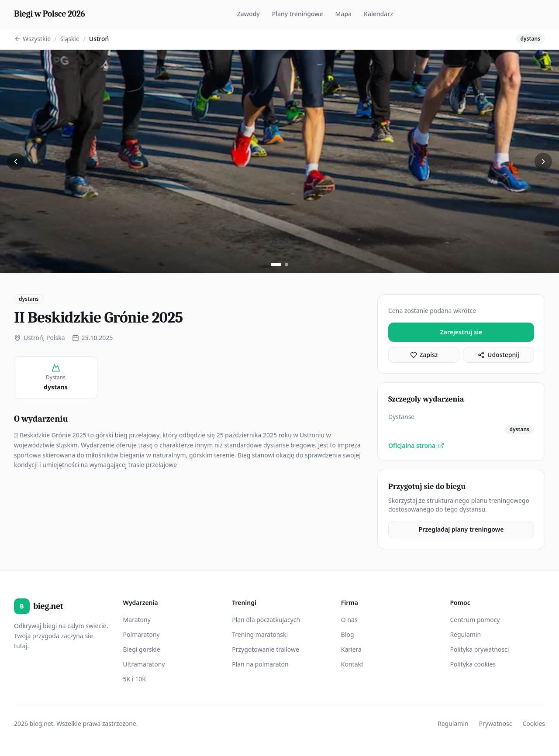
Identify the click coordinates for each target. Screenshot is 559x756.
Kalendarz (378, 14)
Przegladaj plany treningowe (461, 529)
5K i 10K (135, 679)
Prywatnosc (496, 723)
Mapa (344, 14)
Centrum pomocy (475, 620)
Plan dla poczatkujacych (266, 620)
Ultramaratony (144, 664)
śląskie (70, 39)
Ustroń (99, 39)
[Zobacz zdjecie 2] (286, 265)
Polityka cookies (473, 664)
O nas (349, 620)
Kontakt (352, 664)
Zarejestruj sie (461, 332)
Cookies (534, 723)
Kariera (351, 649)
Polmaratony (141, 634)
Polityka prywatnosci (479, 649)
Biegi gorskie (142, 649)
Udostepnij (499, 355)
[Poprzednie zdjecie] (16, 162)
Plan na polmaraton (260, 664)
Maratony (137, 620)
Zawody (248, 14)
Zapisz (424, 355)
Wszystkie (32, 39)
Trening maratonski (260, 634)
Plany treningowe (298, 14)
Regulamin (465, 634)
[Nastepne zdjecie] (543, 162)
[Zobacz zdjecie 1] (276, 265)
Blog (348, 634)
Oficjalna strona (416, 445)
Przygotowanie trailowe (266, 649)
